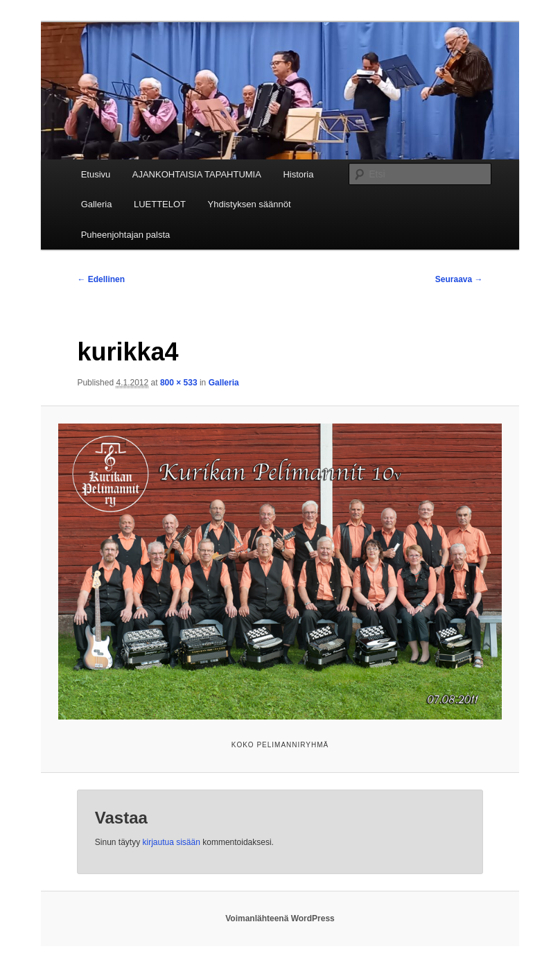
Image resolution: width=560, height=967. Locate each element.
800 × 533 (179, 383)
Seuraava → (459, 279)
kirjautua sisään (172, 842)
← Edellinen (101, 279)
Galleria (97, 204)
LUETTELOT (160, 204)
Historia (298, 174)
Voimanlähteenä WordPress (280, 918)
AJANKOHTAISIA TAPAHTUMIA (197, 174)
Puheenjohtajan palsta (126, 235)
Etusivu (96, 174)
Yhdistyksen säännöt (250, 204)
